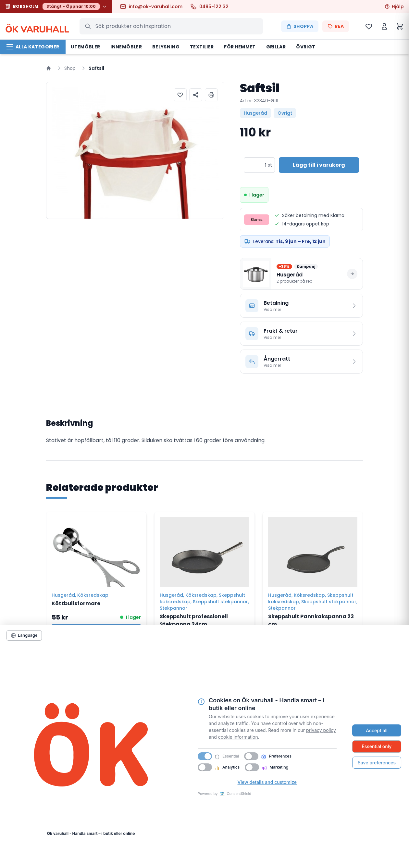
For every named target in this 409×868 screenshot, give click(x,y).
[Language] (24, 635)
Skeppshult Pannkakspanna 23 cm (311, 620)
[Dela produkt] (196, 95)
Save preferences (377, 763)
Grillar (276, 47)
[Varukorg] (400, 26)
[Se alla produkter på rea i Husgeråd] (301, 274)
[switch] (251, 756)
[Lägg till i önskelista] (180, 95)
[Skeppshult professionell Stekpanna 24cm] (204, 549)
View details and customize (267, 782)
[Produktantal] (255, 165)
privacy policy (321, 730)
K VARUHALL (37, 26)
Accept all (377, 730)
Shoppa (300, 26)
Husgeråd (255, 113)
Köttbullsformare (76, 603)
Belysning (166, 47)
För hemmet (240, 47)
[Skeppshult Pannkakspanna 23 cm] (313, 549)
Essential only (377, 746)
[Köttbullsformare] (96, 549)
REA (336, 26)
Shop (70, 68)
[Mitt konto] (384, 26)
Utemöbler (85, 47)
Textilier (202, 47)
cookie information (238, 737)
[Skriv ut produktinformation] (211, 95)
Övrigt (306, 47)
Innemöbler (126, 47)
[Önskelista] (369, 26)
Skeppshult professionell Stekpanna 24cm (194, 620)
